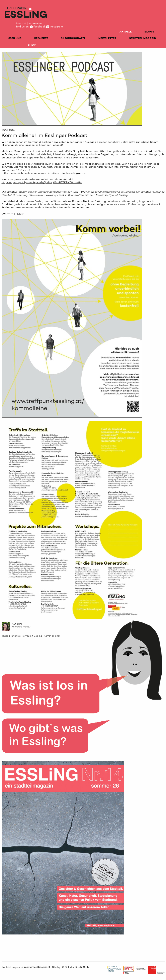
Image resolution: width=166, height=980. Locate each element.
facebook (38, 27)
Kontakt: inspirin (11, 967)
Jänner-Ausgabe (85, 142)
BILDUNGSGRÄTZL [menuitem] (73, 38)
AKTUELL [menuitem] (126, 32)
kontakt (21, 23)
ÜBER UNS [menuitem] (15, 38)
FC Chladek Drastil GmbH (76, 967)
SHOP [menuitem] (32, 45)
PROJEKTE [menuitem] (41, 38)
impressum (35, 23)
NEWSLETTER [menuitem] (107, 38)
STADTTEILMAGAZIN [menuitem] (143, 38)
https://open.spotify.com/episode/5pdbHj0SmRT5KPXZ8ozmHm (42, 182)
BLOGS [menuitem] (149, 32)
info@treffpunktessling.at (65, 173)
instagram (55, 27)
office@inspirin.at (40, 967)
